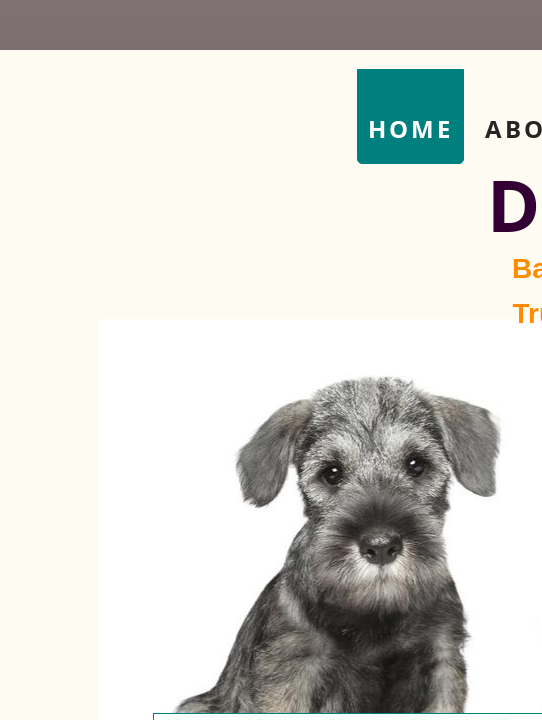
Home (410, 128)
